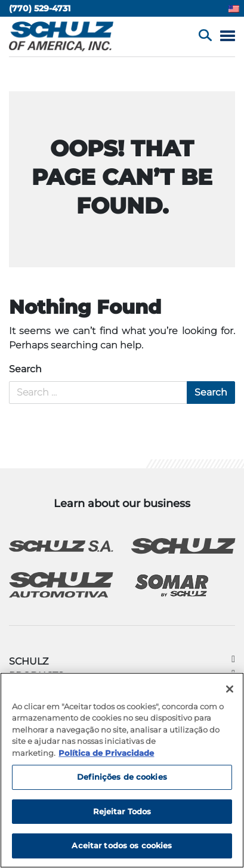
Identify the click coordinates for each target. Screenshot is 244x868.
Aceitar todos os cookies (122, 845)
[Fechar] (230, 689)
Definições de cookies (122, 777)
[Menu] (228, 37)
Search (25, 369)
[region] (122, 770)
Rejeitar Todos (122, 811)
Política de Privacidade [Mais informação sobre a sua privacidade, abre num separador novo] (106, 753)
